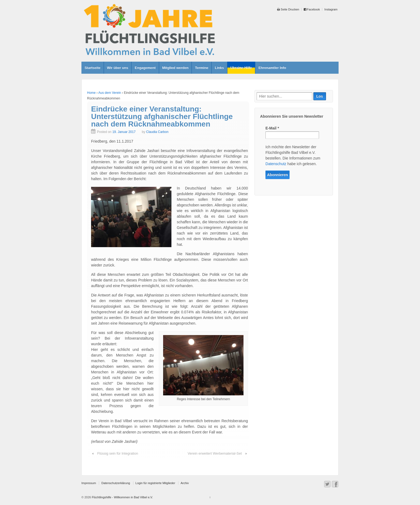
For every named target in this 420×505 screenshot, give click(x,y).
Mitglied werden (175, 68)
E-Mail (272, 128)
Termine (202, 68)
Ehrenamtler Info (272, 68)
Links (219, 68)
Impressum (89, 483)
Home (91, 93)
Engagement (145, 68)
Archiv (185, 483)
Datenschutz (276, 164)
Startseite (93, 68)
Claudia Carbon (157, 132)
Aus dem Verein (110, 93)
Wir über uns (117, 68)
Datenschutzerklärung (116, 483)
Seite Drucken (288, 9)
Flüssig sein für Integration (118, 453)
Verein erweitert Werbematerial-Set (215, 453)
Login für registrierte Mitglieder (155, 483)
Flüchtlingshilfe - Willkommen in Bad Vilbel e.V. (122, 497)
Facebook (312, 9)
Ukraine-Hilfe (241, 68)
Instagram (331, 9)
